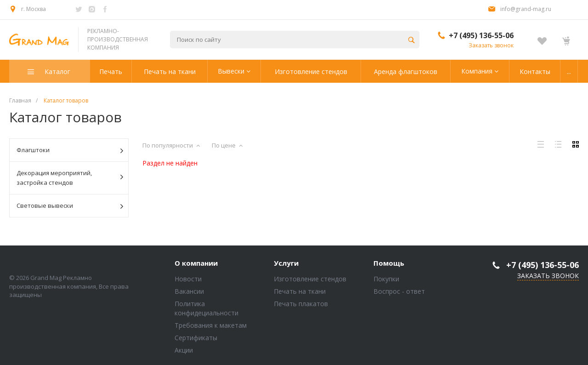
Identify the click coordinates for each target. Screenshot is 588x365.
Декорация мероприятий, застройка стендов (70, 178)
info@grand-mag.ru (526, 9)
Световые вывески (70, 206)
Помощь (389, 263)
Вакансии (189, 291)
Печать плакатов (301, 304)
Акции (184, 350)
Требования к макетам (211, 325)
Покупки (386, 279)
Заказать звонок (491, 45)
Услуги (286, 263)
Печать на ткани (300, 291)
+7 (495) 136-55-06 (481, 35)
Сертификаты (196, 338)
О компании (196, 263)
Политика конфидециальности (206, 308)
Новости (188, 279)
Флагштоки (70, 150)
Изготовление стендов (310, 279)
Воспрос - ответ (399, 291)
